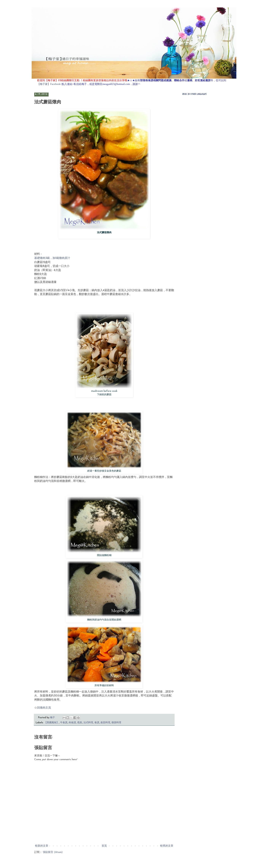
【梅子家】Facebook (49, 84)
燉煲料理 (116, 723)
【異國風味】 (52, 723)
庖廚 (80, 723)
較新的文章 (42, 846)
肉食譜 (72, 723)
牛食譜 (64, 723)
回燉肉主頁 (44, 708)
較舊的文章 (167, 846)
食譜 (97, 723)
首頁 (104, 846)
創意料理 (105, 723)
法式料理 (88, 723)
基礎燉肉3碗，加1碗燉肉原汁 (52, 258)
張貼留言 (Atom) (53, 852)
